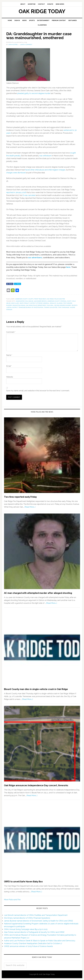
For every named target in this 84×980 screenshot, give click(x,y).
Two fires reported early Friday (20, 497)
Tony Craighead (64, 307)
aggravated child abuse (24, 301)
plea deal (50, 305)
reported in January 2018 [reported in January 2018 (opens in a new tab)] (16, 192)
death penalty (25, 303)
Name (9, 355)
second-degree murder (63, 305)
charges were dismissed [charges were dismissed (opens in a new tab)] (16, 173)
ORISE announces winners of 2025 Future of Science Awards (28, 946)
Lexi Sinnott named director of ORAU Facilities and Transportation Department (36, 915)
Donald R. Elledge (56, 303)
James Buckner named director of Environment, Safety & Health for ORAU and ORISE (38, 921)
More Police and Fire (12, 900)
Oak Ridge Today (42, 11)
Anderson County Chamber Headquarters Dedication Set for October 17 (33, 943)
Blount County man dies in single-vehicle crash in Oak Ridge (36, 689)
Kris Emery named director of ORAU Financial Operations (27, 918)
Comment (11, 332)
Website (10, 377)
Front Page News (40, 299)
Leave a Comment (26, 45)
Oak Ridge (50, 299)
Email (9, 366)
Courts (31, 299)
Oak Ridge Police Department (36, 305)
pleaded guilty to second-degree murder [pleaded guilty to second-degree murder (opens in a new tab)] (34, 93)
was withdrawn (45, 156)
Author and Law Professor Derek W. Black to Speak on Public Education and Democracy (40, 941)
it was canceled (29, 195)
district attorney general (40, 303)
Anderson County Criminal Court (59, 301)
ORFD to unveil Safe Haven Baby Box (23, 882)
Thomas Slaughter (51, 307)
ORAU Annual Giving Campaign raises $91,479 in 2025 (26, 929)
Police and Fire (60, 299)
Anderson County (21, 299)
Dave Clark (15, 303)
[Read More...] (30, 507)
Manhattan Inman (19, 305)
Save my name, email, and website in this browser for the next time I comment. (38, 391)
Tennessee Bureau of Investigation (31, 307)
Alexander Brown (40, 301)
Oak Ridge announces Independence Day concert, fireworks (36, 785)
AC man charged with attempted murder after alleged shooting (38, 593)
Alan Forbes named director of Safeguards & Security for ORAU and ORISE (34, 932)
